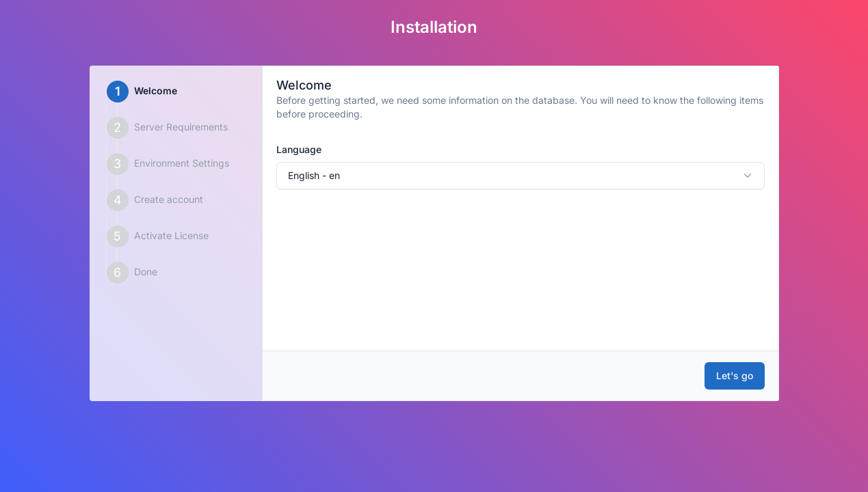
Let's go (735, 375)
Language (299, 149)
